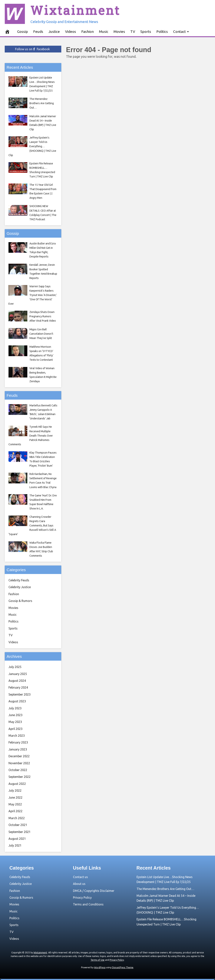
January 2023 (18, 749)
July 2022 (15, 790)
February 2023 (18, 742)
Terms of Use (98, 960)
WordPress (100, 967)
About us (79, 884)
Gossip (23, 32)
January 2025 (18, 674)
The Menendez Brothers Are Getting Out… (165, 889)
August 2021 (17, 839)
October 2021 (18, 825)
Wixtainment (75, 10)
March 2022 (17, 818)
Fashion (88, 32)
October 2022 (18, 770)
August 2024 (17, 681)
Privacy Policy (82, 898)
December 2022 (19, 756)
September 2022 (20, 777)
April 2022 (15, 811)
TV (133, 32)
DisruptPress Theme (123, 967)
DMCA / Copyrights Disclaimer (94, 891)
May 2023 (15, 722)
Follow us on (32, 49)
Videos (71, 32)
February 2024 (18, 687)
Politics (162, 32)
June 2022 (15, 797)
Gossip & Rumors (20, 601)
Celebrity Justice (20, 587)
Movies (119, 32)
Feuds (38, 32)
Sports (146, 32)
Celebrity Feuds (19, 580)
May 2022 (15, 804)
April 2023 (15, 729)
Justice (54, 32)
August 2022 (17, 784)
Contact (179, 32)
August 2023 (17, 701)
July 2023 (15, 708)
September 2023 (20, 694)
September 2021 (20, 832)
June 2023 (15, 715)
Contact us (80, 877)
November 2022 (19, 763)
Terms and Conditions (88, 904)
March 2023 (17, 736)
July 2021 (15, 845)
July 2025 (15, 667)
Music (104, 32)
